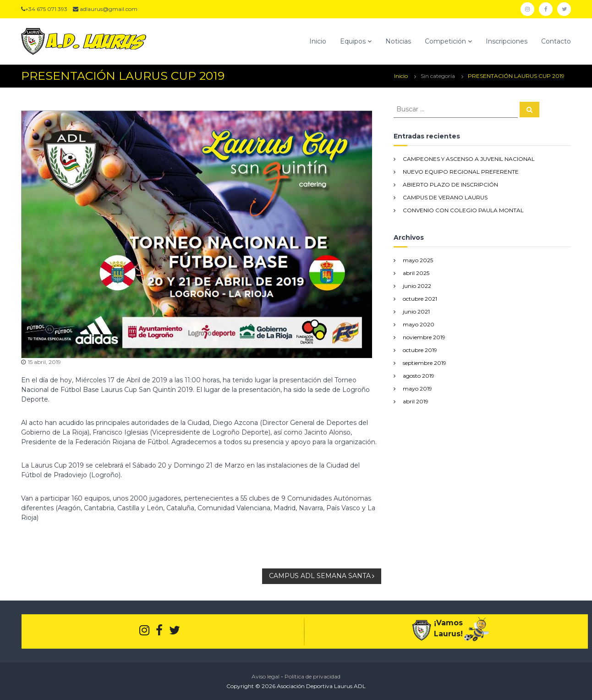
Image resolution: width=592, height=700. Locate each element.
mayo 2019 (417, 389)
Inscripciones (507, 41)
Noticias (398, 41)
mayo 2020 (419, 324)
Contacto (556, 41)
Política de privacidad (312, 676)
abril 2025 (416, 273)
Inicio (318, 41)
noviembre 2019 (424, 337)
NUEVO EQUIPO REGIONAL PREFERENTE (461, 172)
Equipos (353, 41)
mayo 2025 (418, 260)
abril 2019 (416, 401)
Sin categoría (438, 76)
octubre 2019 (420, 350)
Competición (445, 41)
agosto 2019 (419, 376)
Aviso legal (266, 676)
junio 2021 (416, 311)
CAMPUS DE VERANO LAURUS (445, 197)
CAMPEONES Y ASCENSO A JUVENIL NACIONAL (469, 159)
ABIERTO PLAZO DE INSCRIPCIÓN (450, 185)
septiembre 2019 (425, 363)
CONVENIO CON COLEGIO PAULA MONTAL (463, 210)
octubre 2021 (420, 299)
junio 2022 (417, 286)
